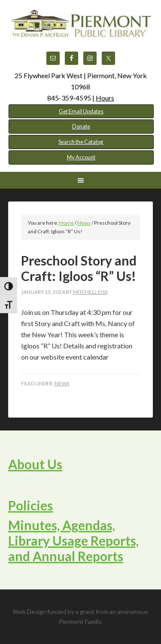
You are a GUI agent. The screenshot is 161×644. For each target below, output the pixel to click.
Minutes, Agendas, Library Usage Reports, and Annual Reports (73, 540)
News (62, 383)
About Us (35, 464)
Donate (81, 126)
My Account (81, 157)
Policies (30, 505)
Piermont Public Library (81, 30)
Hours (105, 98)
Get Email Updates (81, 111)
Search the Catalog (81, 142)
